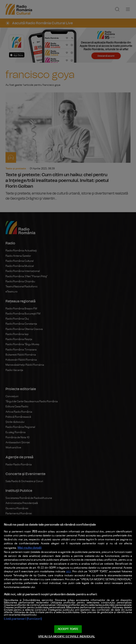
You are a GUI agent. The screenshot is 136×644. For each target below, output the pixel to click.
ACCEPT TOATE (68, 627)
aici (58, 555)
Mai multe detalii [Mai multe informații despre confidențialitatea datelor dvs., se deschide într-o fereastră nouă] (100, 521)
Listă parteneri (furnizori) (23, 615)
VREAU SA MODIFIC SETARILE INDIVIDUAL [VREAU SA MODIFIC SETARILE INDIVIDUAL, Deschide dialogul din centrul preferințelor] (67, 636)
